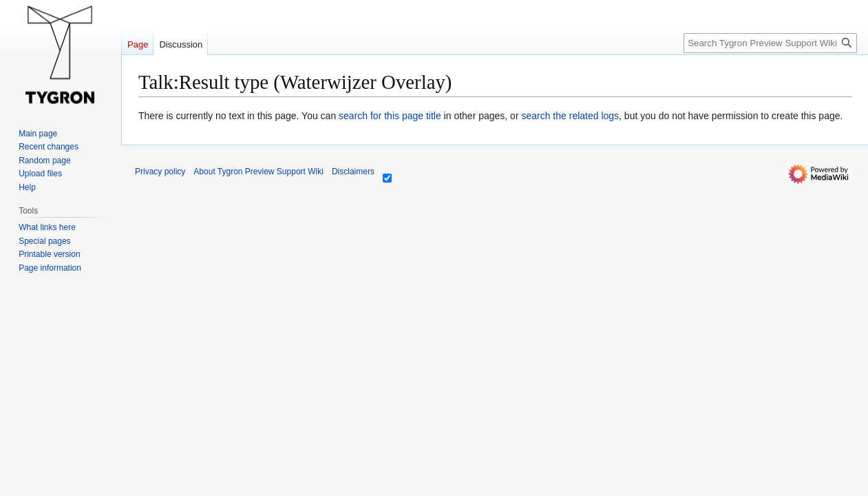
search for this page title (390, 116)
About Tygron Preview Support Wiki (258, 172)
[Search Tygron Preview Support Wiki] (770, 43)
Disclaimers (353, 172)
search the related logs (570, 116)
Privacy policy (160, 172)
